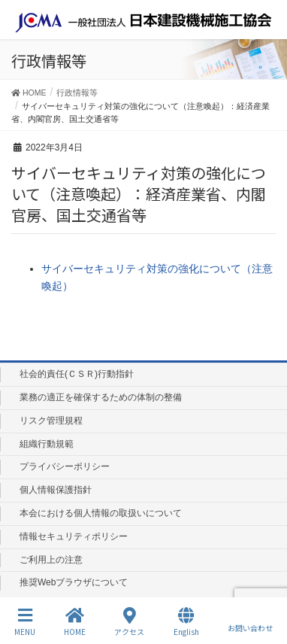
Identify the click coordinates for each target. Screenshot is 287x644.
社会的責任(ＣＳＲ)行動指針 (77, 374)
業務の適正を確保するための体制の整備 (101, 397)
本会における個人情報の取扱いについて (101, 513)
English (186, 622)
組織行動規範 (47, 444)
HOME (75, 622)
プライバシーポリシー (65, 466)
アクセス (129, 622)
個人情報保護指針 (56, 490)
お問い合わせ (250, 621)
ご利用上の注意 (51, 560)
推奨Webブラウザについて (74, 582)
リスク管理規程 (51, 421)
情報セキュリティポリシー (74, 536)
